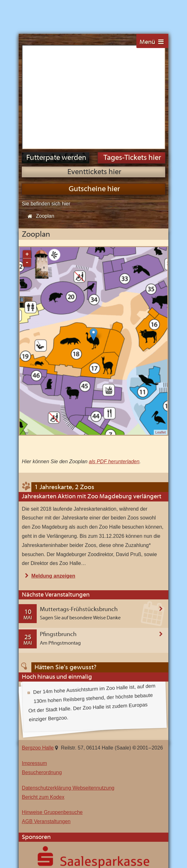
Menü (147, 42)
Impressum (34, 659)
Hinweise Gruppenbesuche (52, 708)
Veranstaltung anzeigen (161, 534)
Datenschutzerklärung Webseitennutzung (68, 684)
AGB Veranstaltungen (46, 717)
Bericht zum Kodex (43, 693)
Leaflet (161, 328)
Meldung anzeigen (53, 472)
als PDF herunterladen (114, 357)
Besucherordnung (42, 668)
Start (28, 112)
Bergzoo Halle (40, 13)
